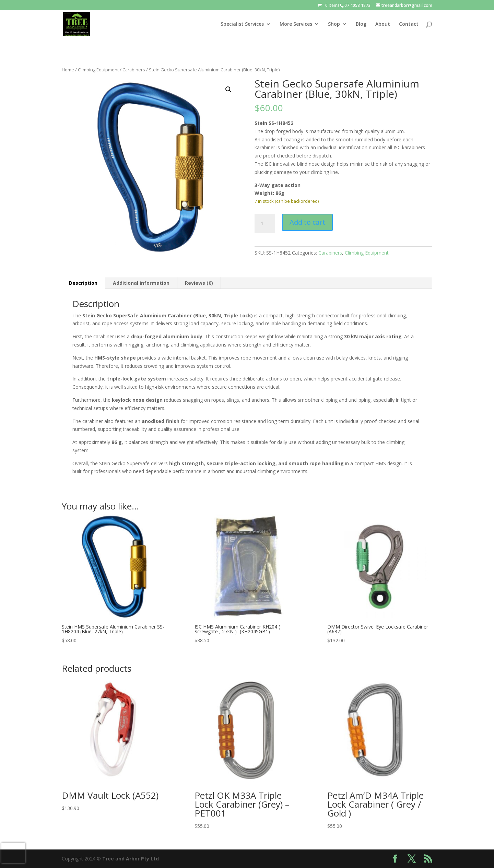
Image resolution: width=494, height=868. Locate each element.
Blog (361, 24)
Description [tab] (83, 283)
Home (68, 70)
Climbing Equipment (98, 70)
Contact (409, 24)
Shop (334, 24)
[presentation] (13, 853)
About (383, 24)
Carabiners (134, 70)
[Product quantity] (265, 223)
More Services (296, 24)
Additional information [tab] (141, 283)
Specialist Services (242, 24)
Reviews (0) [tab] (199, 283)
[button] (228, 90)
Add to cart (307, 222)
